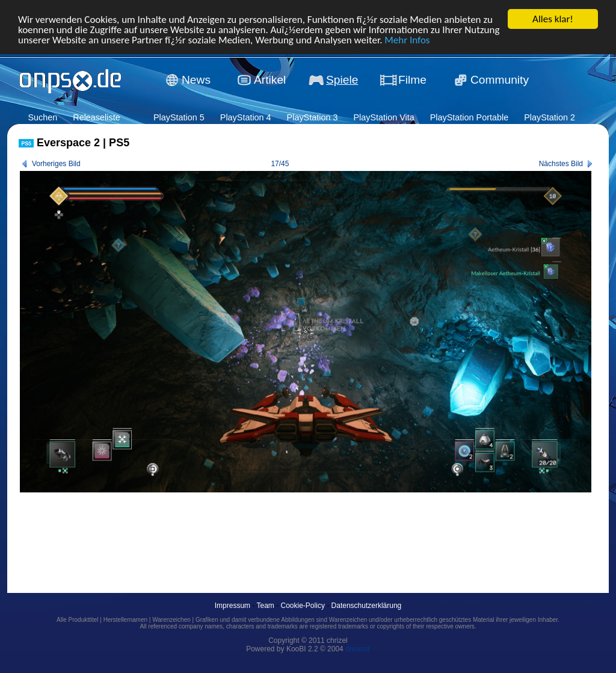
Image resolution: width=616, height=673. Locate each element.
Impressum (233, 606)
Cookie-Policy (303, 606)
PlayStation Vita (383, 117)
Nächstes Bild (561, 164)
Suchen (42, 117)
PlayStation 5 (179, 117)
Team (266, 606)
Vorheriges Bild (56, 164)
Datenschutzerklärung (367, 606)
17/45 (280, 164)
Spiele (342, 80)
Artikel (270, 80)
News (196, 80)
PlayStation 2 (550, 117)
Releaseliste (96, 117)
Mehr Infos (407, 39)
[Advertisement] (238, 529)
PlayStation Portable (469, 117)
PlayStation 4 (246, 117)
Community (500, 80)
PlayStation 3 (313, 117)
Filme (412, 80)
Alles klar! (553, 19)
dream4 (358, 649)
